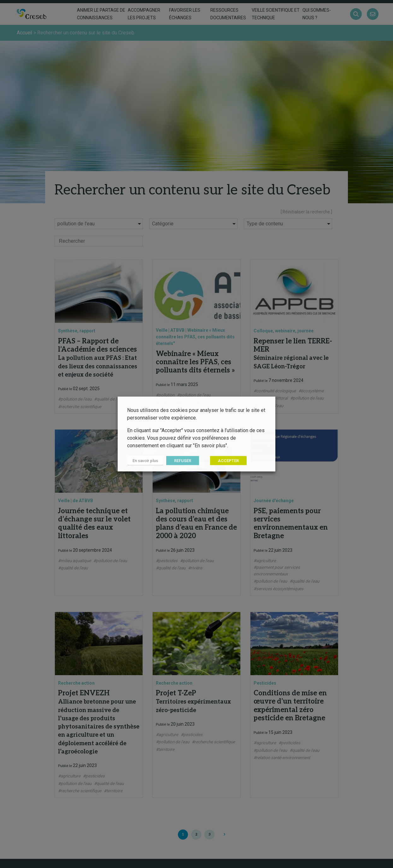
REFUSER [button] (182, 461)
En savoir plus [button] (145, 461)
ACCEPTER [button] (228, 461)
